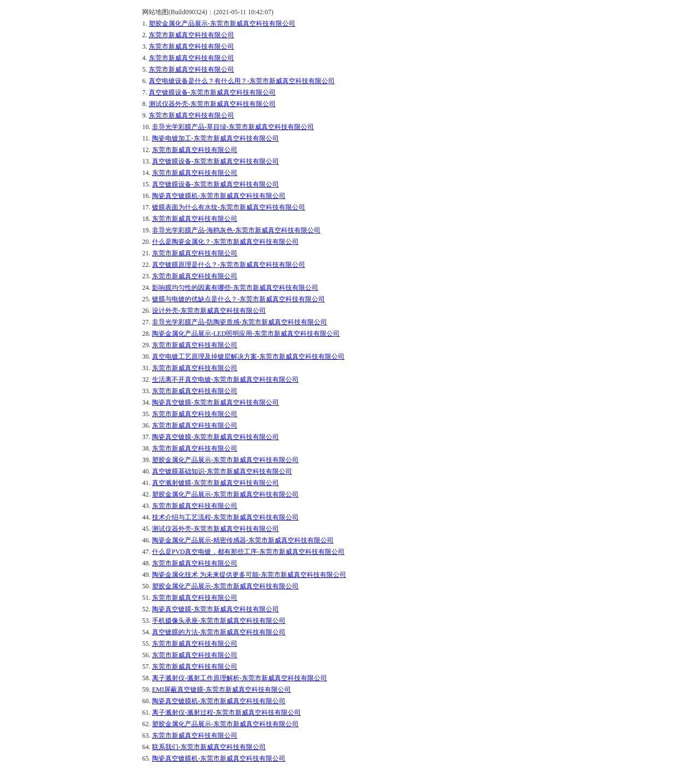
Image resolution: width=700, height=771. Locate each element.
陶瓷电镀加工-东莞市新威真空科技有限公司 (215, 138)
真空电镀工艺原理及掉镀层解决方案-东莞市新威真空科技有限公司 (248, 357)
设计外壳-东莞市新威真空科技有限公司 (209, 311)
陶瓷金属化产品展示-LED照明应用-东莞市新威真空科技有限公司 (246, 334)
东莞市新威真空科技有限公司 (191, 35)
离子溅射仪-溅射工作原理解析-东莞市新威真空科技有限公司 (240, 678)
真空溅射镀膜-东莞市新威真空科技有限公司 (215, 483)
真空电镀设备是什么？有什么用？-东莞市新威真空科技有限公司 (242, 81)
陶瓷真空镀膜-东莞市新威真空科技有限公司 (215, 402)
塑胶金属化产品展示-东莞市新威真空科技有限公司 (222, 24)
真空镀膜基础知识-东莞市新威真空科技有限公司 (222, 471)
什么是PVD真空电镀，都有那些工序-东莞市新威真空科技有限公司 (248, 552)
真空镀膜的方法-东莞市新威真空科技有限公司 (219, 632)
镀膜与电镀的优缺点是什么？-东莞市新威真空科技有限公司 (238, 299)
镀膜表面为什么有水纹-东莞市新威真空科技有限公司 (229, 207)
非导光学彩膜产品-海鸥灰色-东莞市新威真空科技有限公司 (236, 230)
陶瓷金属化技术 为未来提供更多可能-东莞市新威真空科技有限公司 (249, 575)
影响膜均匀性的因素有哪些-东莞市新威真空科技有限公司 (235, 288)
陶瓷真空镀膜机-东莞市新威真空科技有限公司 (219, 196)
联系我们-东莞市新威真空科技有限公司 (209, 747)
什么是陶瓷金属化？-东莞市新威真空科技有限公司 (225, 242)
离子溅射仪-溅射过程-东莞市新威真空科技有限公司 (226, 712)
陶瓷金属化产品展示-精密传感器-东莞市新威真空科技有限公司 (243, 540)
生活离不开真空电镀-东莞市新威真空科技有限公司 (225, 379)
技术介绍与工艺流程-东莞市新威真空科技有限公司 (225, 517)
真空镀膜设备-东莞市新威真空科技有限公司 (212, 92)
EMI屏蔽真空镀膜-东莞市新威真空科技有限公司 (221, 690)
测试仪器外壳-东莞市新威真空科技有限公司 (212, 104)
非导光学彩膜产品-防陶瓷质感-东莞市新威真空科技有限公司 (240, 322)
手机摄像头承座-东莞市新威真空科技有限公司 (219, 621)
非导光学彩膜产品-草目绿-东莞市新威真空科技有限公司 (233, 127)
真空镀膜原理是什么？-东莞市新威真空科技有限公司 (229, 265)
